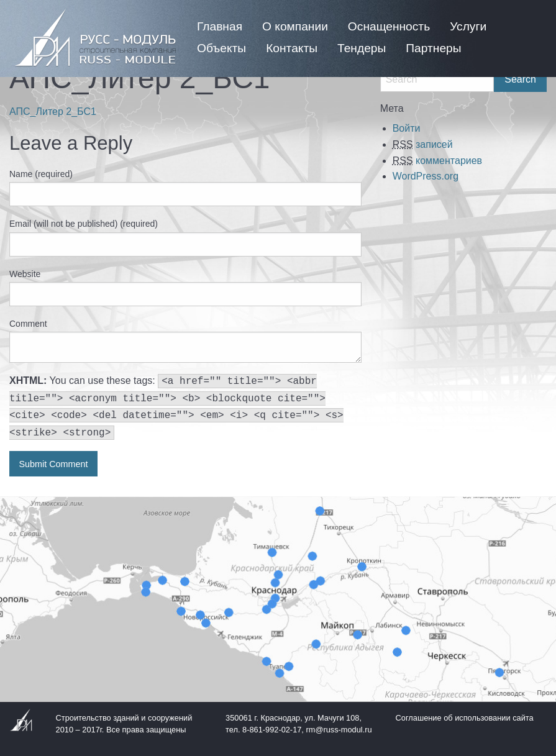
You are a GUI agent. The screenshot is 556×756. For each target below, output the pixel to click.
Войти (407, 128)
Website (25, 274)
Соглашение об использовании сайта (465, 718)
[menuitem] (220, 26)
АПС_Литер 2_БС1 (53, 112)
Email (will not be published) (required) (84, 224)
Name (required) (41, 174)
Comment (28, 324)
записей (423, 144)
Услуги (468, 26)
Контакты (292, 48)
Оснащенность (389, 26)
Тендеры (362, 48)
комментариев (437, 161)
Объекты (221, 48)
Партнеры (433, 48)
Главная (220, 26)
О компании (295, 26)
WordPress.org (426, 176)
